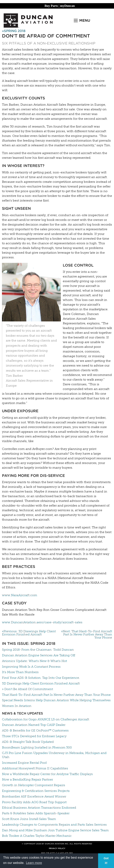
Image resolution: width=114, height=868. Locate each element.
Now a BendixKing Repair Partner (27, 779)
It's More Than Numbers (20, 672)
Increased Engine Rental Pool (24, 763)
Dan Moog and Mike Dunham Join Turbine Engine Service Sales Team (55, 830)
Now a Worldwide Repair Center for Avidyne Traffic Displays (47, 774)
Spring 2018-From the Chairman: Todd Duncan (38, 650)
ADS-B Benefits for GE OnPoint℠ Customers (35, 730)
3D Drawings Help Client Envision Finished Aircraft (41, 683)
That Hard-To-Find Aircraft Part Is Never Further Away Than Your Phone (56, 695)
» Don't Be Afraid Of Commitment (27, 689)
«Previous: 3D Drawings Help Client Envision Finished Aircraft (29, 633)
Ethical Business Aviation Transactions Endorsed (39, 808)
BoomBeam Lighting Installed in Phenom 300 (37, 747)
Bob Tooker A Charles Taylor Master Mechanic (37, 836)
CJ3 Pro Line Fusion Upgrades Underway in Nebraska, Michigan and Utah (54, 755)
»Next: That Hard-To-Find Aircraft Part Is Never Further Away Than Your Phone (87, 634)
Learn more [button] (34, 863)
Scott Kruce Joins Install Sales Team (29, 819)
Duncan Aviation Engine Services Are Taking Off (39, 655)
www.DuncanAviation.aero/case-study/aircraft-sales (42, 622)
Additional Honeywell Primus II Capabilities (35, 768)
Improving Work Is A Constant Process (31, 667)
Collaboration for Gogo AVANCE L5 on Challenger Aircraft (46, 719)
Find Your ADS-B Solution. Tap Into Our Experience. (41, 678)
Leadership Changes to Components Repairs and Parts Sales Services (54, 825)
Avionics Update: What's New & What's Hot (34, 661)
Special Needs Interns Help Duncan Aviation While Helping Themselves (56, 700)
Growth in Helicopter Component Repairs (34, 785)
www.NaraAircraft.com (20, 595)
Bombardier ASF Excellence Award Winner (34, 796)
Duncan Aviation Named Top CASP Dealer (34, 725)
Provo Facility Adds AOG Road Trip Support (34, 802)
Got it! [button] (106, 861)
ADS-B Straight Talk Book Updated (28, 742)
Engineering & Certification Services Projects (36, 791)
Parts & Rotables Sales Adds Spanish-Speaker (36, 813)
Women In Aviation (17, 706)
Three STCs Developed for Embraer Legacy (34, 736)
